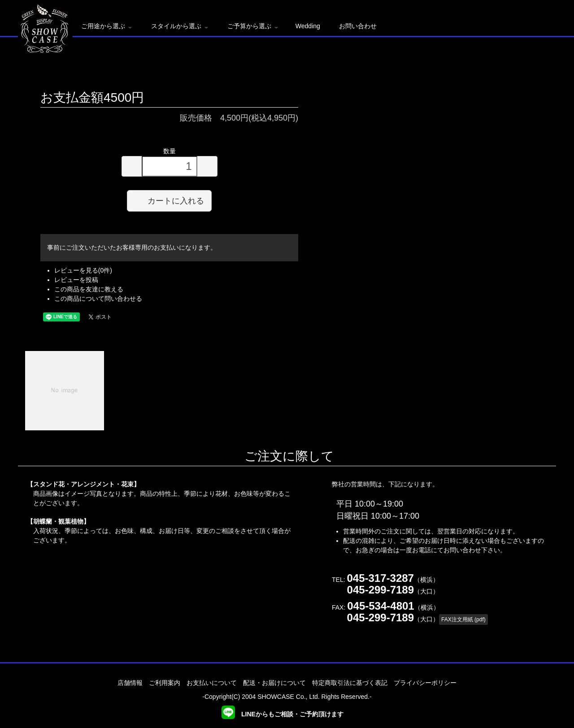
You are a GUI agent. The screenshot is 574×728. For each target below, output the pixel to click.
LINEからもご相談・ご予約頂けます (283, 714)
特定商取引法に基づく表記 (350, 683)
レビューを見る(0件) (83, 270)
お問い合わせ (358, 26)
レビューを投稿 (76, 280)
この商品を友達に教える (89, 289)
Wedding (308, 26)
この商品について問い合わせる (98, 299)
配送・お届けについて (274, 683)
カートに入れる (169, 200)
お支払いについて (212, 683)
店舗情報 (130, 683)
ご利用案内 (165, 683)
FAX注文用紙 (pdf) (463, 620)
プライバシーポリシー (425, 683)
